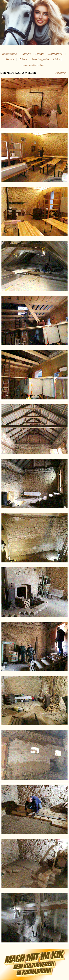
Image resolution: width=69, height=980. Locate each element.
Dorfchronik (56, 54)
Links (56, 59)
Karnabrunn (9, 54)
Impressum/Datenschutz (33, 65)
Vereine (26, 54)
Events (40, 54)
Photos (10, 59)
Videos (23, 59)
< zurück (60, 73)
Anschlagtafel (40, 59)
